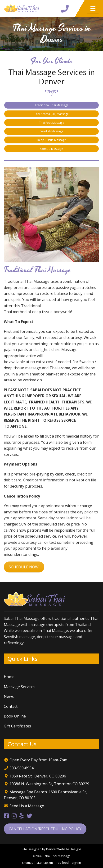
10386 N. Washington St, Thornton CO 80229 (49, 784)
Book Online (15, 716)
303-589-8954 (22, 768)
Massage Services (20, 687)
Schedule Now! (24, 567)
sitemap (28, 863)
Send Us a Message (27, 806)
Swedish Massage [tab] (51, 131)
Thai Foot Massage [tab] (52, 123)
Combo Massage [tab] (52, 149)
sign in (76, 863)
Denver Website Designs (64, 849)
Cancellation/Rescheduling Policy (45, 829)
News (9, 696)
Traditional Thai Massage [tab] (52, 105)
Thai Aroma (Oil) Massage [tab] (51, 114)
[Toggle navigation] (93, 9)
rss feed (63, 863)
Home (9, 677)
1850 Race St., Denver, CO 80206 (37, 776)
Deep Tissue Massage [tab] (51, 140)
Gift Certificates (17, 726)
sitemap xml (45, 863)
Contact (11, 706)
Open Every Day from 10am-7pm (38, 760)
